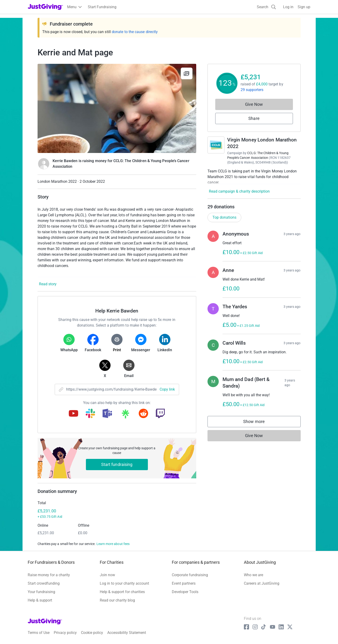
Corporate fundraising (190, 575)
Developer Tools (185, 592)
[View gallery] (187, 73)
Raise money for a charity (49, 575)
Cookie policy (92, 633)
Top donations (224, 217)
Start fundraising (117, 464)
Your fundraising (41, 592)
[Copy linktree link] (125, 415)
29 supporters (252, 90)
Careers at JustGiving (262, 583)
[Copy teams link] (107, 414)
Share (254, 118)
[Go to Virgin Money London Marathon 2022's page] (216, 145)
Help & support (40, 600)
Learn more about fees (113, 544)
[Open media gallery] (117, 108)
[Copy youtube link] (73, 414)
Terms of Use (39, 633)
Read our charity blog (117, 600)
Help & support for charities (122, 592)
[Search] (266, 7)
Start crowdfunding (44, 583)
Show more (259, 423)
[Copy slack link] (90, 414)
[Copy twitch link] (160, 414)
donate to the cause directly (135, 32)
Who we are (253, 575)
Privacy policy (65, 633)
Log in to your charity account (124, 583)
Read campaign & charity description (239, 191)
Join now (107, 575)
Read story (48, 284)
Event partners (184, 583)
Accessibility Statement (127, 633)
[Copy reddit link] (143, 414)
